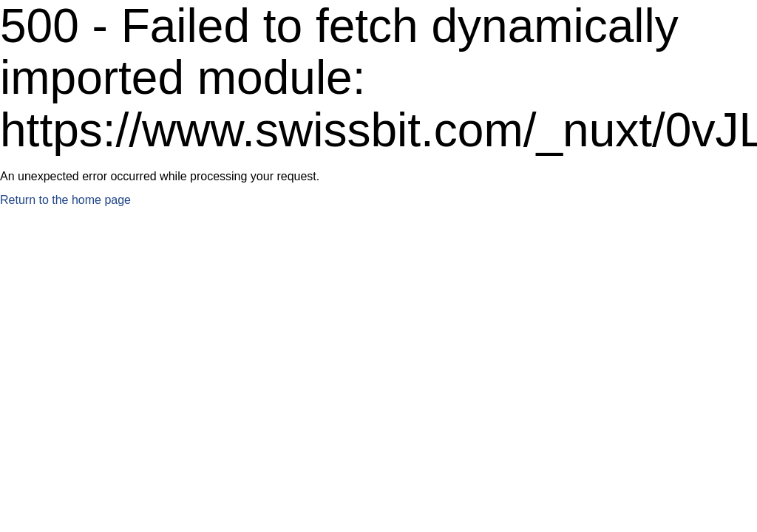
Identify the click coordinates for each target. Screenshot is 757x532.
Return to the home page (65, 200)
